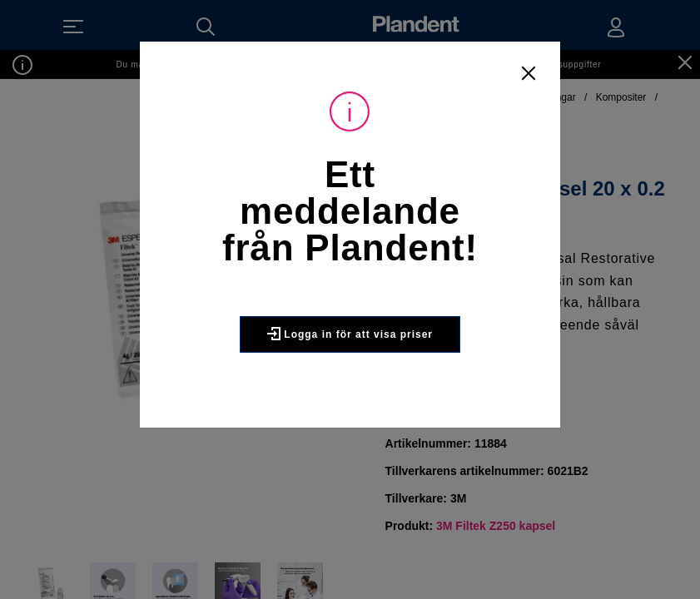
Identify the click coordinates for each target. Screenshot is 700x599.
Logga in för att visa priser (350, 334)
